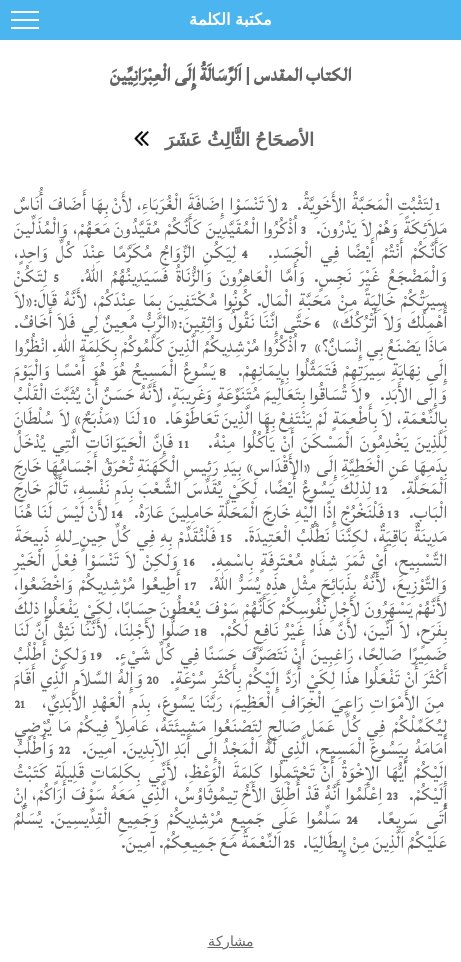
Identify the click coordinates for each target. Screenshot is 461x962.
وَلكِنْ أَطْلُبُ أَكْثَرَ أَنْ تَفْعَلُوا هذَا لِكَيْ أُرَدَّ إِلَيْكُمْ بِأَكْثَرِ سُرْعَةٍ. (230, 666)
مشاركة (231, 941)
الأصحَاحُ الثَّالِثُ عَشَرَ (239, 140)
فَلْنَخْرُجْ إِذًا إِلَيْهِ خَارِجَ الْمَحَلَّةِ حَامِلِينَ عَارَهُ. (256, 512)
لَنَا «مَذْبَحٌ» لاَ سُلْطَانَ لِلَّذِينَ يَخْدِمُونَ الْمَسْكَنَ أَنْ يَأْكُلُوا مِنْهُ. (230, 430)
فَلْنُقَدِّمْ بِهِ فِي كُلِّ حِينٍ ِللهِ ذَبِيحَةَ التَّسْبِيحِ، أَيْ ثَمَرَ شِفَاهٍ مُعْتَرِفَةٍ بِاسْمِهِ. (230, 548)
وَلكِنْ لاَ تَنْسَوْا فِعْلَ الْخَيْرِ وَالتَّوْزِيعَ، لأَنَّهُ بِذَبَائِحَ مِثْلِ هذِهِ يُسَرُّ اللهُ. (230, 572)
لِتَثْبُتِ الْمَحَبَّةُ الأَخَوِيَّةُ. (362, 204)
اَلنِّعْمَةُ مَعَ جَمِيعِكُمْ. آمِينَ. (201, 842)
